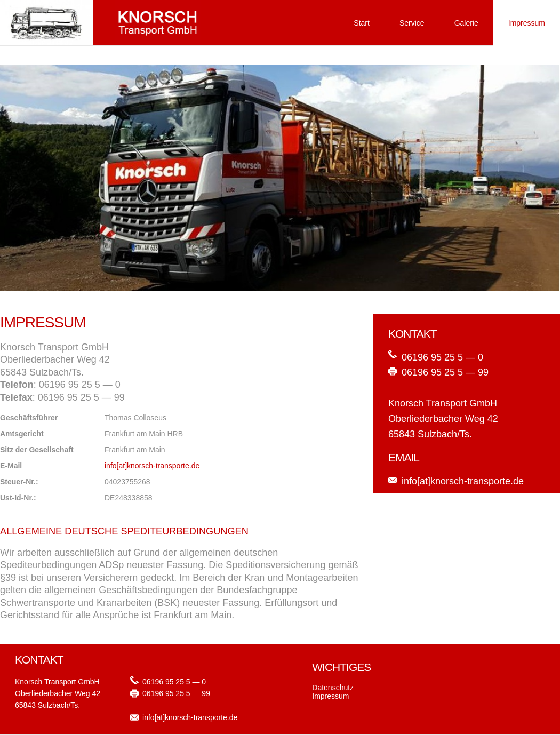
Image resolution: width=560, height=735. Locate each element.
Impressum (527, 23)
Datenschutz (333, 688)
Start (362, 23)
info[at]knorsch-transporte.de (152, 466)
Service (412, 23)
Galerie (466, 23)
